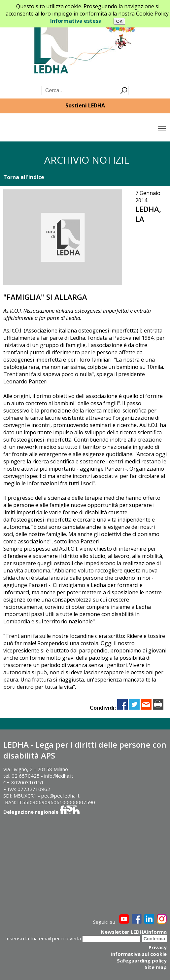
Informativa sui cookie (139, 954)
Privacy (158, 947)
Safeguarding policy (142, 960)
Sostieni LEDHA (85, 105)
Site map (156, 967)
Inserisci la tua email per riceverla (43, 938)
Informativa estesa (76, 21)
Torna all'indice (24, 177)
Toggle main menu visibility (162, 127)
